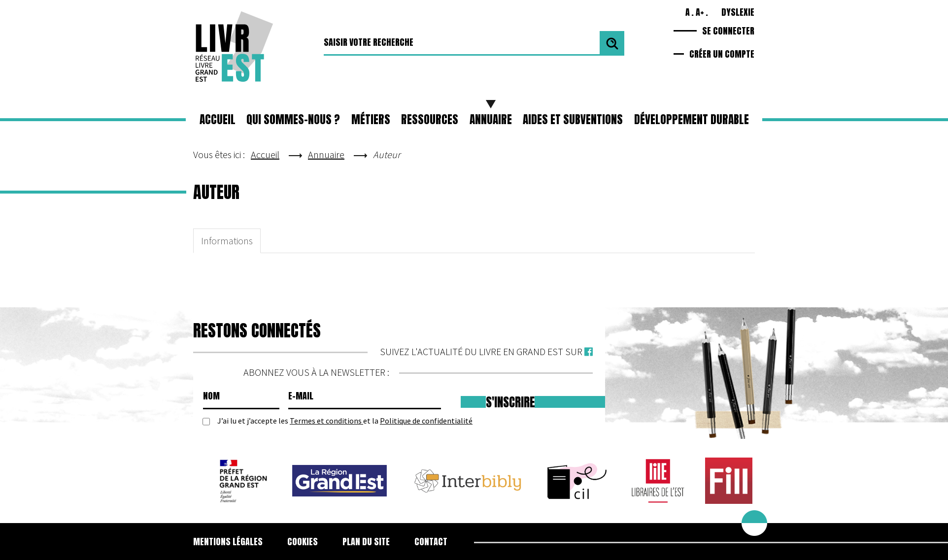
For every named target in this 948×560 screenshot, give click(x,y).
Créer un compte (722, 54)
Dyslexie (738, 12)
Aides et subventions (573, 119)
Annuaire (491, 119)
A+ (700, 12)
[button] (371, 120)
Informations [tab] (227, 241)
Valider (612, 43)
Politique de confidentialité (426, 421)
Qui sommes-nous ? (293, 119)
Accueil (218, 119)
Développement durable (692, 119)
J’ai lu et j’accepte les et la (345, 421)
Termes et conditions (326, 421)
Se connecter (728, 31)
